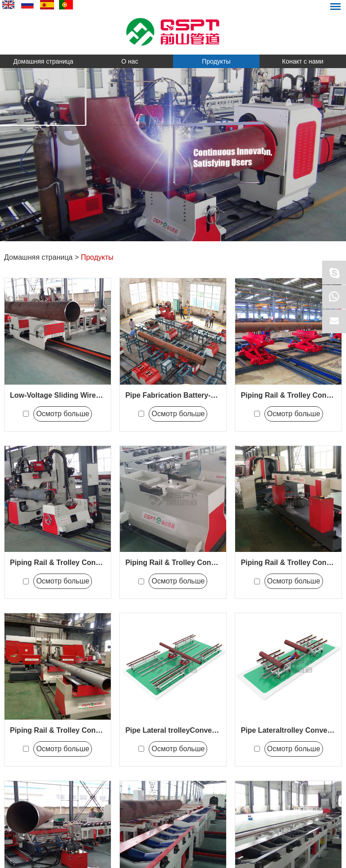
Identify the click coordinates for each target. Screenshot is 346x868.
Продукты (216, 61)
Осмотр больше (63, 414)
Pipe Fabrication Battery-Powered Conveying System (216, 395)
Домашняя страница (43, 61)
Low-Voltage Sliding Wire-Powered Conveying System (102, 395)
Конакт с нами (303, 61)
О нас (130, 61)
